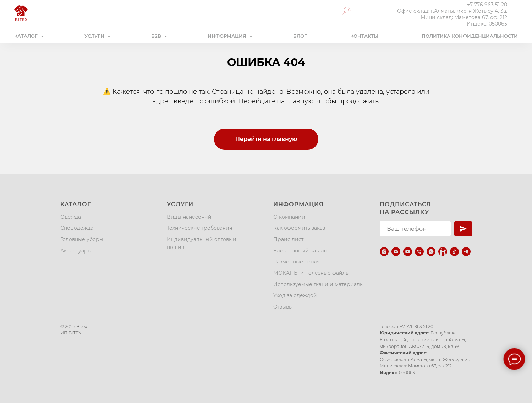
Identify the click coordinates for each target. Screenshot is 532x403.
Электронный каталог (301, 251)
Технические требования (199, 228)
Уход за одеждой (295, 295)
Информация (298, 204)
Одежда (71, 217)
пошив (175, 247)
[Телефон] (419, 252)
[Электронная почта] (396, 252)
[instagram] (384, 252)
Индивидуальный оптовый (202, 239)
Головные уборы (82, 239)
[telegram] (466, 252)
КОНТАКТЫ (364, 36)
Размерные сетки (296, 262)
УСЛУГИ (95, 36)
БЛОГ (300, 36)
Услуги (180, 204)
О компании (289, 217)
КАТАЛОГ (27, 36)
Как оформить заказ (299, 228)
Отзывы (283, 307)
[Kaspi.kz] (443, 252)
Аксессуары (76, 251)
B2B (157, 36)
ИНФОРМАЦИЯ (228, 36)
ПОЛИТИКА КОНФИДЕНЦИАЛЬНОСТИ (470, 36)
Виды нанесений (189, 217)
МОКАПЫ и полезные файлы (311, 273)
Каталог (76, 204)
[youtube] (408, 252)
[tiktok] (454, 252)
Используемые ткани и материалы (319, 284)
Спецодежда (77, 228)
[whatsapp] (431, 252)
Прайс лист (288, 239)
